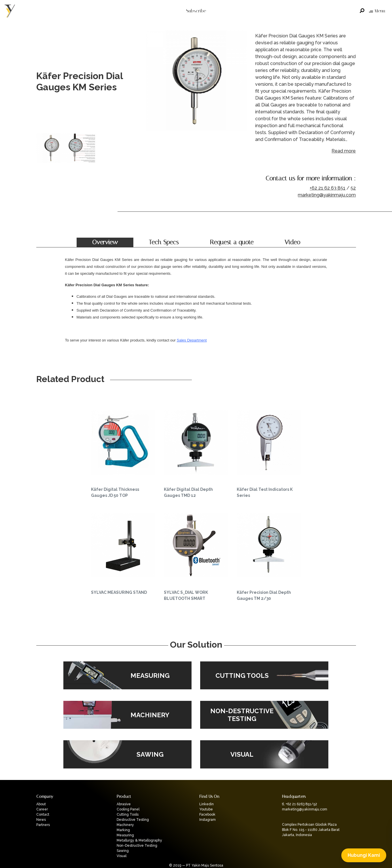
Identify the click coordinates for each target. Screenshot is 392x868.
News (41, 820)
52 (353, 188)
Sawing (123, 851)
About (41, 804)
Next (241, 82)
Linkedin (207, 804)
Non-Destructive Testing (137, 846)
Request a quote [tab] (232, 242)
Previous (152, 82)
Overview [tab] (105, 242)
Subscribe (196, 11)
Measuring (125, 835)
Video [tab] (292, 242)
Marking (123, 830)
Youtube (206, 809)
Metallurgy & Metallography (139, 840)
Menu (377, 11)
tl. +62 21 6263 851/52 (300, 804)
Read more (344, 151)
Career (42, 809)
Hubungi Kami (364, 855)
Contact (43, 814)
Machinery (125, 825)
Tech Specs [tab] (164, 242)
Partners (43, 825)
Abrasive (124, 804)
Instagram (208, 820)
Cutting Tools (128, 814)
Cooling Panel (128, 809)
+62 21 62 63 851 (327, 188)
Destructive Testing (133, 820)
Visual (122, 856)
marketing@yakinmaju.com (327, 195)
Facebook (207, 814)
